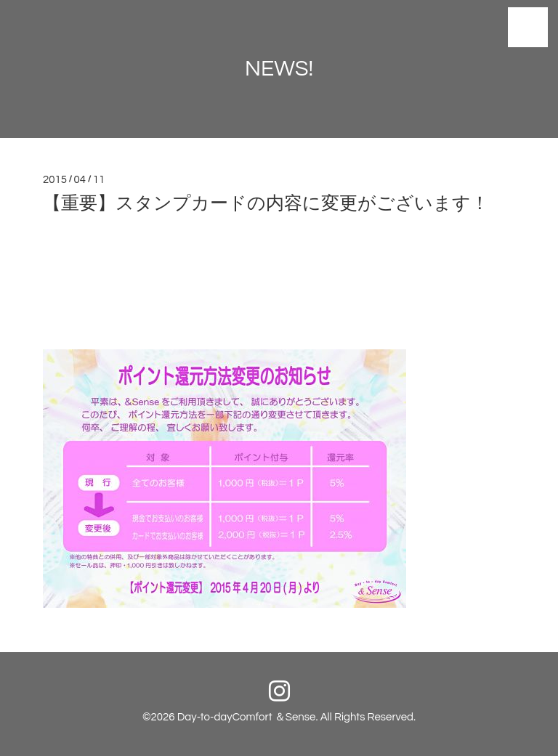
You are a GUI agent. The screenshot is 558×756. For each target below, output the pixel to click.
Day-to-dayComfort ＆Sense (247, 717)
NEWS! (279, 69)
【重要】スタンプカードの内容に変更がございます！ (266, 203)
